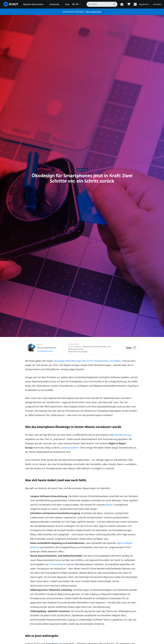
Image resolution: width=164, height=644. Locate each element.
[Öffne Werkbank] (122, 4)
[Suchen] (102, 4)
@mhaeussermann (45, 351)
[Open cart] (129, 4)
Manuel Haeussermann (47, 348)
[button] (135, 4)
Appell (109, 505)
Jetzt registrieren (94, 12)
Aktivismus (82, 170)
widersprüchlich (70, 448)
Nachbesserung (123, 435)
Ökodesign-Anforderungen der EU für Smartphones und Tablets (87, 361)
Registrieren (144, 4)
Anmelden (157, 4)
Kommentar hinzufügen (78, 352)
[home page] (11, 4)
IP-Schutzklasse (57, 564)
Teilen (131, 347)
